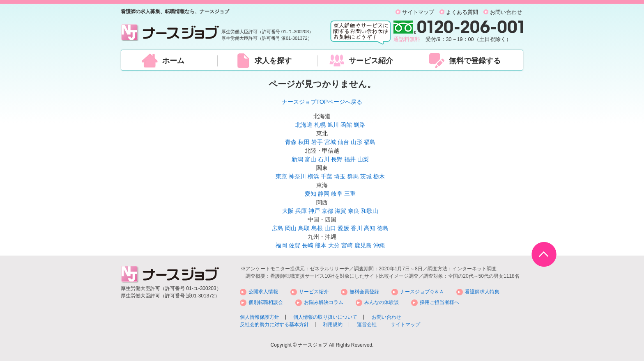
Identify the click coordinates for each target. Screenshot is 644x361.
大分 (334, 245)
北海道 (304, 125)
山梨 (363, 159)
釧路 (359, 125)
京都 (327, 211)
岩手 (317, 142)
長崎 (308, 245)
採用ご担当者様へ (439, 302)
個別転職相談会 (266, 302)
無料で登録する (475, 61)
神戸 (314, 211)
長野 (337, 159)
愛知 (310, 194)
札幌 (320, 125)
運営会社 (367, 324)
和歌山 (370, 211)
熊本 (321, 245)
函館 (346, 125)
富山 (310, 159)
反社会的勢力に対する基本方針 (274, 324)
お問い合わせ (506, 12)
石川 (324, 159)
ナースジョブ (313, 345)
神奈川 (297, 176)
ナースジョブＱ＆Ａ (422, 292)
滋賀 (340, 211)
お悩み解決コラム (324, 302)
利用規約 (333, 324)
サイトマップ (418, 12)
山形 (356, 142)
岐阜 (337, 194)
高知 (370, 228)
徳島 (383, 228)
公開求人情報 (263, 292)
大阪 (288, 211)
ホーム (173, 61)
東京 (281, 176)
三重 (350, 194)
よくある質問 (462, 12)
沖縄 (379, 245)
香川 (356, 228)
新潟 (297, 159)
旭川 (333, 125)
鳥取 (304, 228)
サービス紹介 (371, 61)
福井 (350, 159)
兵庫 (301, 211)
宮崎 (347, 245)
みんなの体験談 (382, 302)
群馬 (353, 176)
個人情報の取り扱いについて (325, 317)
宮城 (330, 142)
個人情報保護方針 (260, 317)
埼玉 (340, 176)
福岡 (281, 245)
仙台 (343, 142)
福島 (370, 142)
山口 (330, 228)
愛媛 (343, 228)
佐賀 (294, 245)
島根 (317, 228)
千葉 (327, 176)
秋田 (304, 142)
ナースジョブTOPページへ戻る (322, 102)
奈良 (354, 211)
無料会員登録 (364, 292)
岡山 (291, 228)
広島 (278, 228)
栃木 (379, 176)
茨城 (366, 176)
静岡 (324, 194)
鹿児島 (363, 245)
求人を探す (273, 61)
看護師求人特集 (482, 292)
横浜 (313, 176)
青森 (291, 142)
